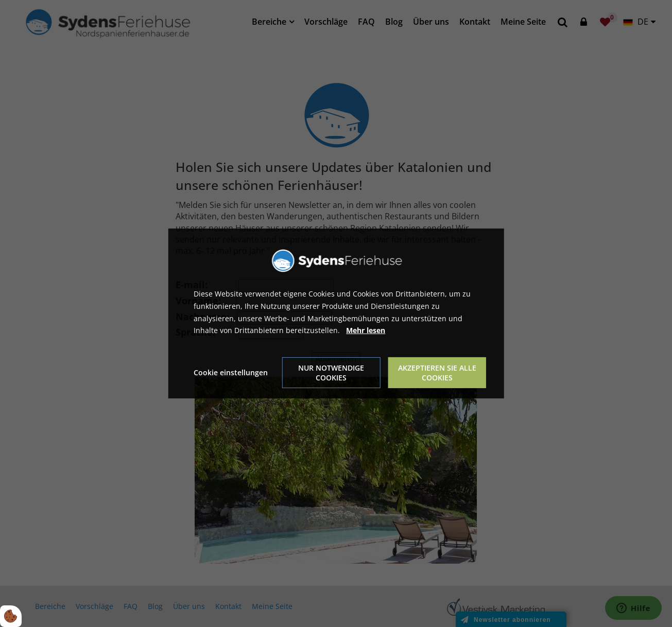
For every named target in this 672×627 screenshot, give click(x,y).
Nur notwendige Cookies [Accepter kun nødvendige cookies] (331, 373)
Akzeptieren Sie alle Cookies (437, 373)
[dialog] (336, 313)
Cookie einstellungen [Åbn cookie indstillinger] (231, 372)
